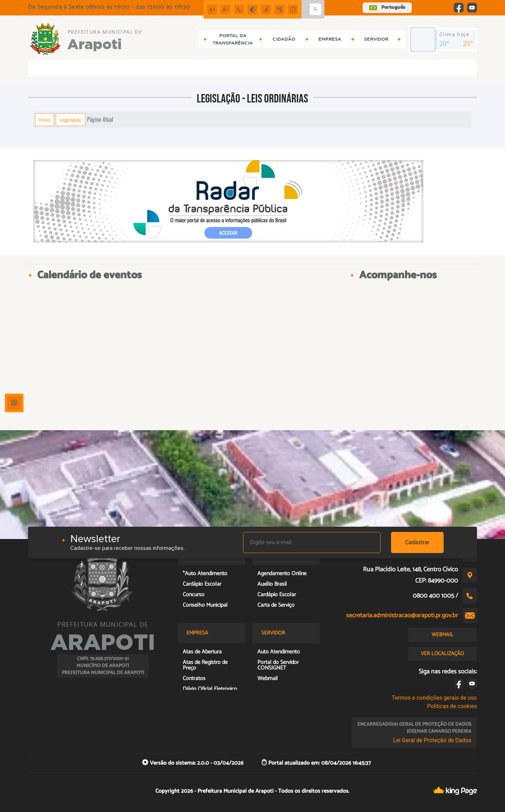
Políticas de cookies (452, 706)
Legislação (70, 120)
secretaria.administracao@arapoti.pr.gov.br (402, 615)
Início (45, 120)
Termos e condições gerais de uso (434, 698)
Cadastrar (417, 542)
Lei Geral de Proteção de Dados (432, 740)
